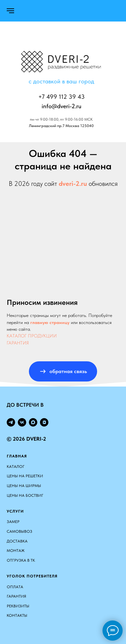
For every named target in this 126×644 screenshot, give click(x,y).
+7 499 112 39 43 (61, 97)
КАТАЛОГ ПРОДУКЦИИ (32, 336)
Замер (13, 522)
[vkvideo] (44, 422)
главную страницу (50, 322)
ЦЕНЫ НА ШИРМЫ (24, 486)
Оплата (15, 587)
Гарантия (16, 596)
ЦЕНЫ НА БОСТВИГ (25, 495)
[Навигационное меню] (10, 11)
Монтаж (16, 551)
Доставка (17, 541)
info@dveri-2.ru (61, 106)
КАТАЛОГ (16, 467)
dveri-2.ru (73, 184)
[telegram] (11, 422)
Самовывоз (19, 531)
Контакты (17, 615)
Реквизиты (18, 606)
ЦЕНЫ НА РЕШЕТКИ (25, 476)
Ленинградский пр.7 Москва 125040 (61, 126)
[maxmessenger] (33, 422)
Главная (17, 456)
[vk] (22, 422)
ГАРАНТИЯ (18, 343)
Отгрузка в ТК (21, 560)
